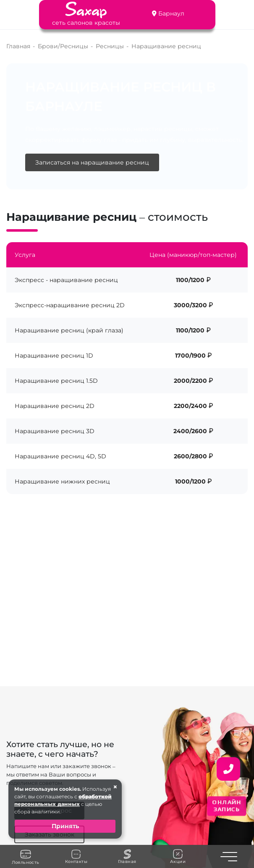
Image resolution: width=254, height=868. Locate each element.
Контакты (76, 857)
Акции (178, 856)
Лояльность (26, 857)
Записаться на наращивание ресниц (92, 162)
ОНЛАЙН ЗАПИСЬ (227, 806)
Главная (127, 857)
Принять (65, 826)
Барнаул (171, 13)
